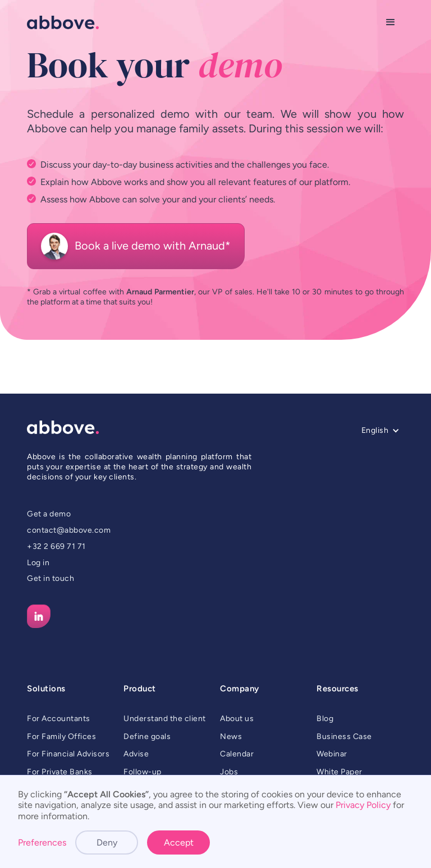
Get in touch (51, 578)
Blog (325, 719)
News (231, 737)
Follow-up (143, 772)
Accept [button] (179, 842)
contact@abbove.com (69, 530)
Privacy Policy (363, 805)
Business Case (344, 737)
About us (237, 719)
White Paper (340, 772)
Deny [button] (107, 842)
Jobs (229, 772)
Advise (136, 754)
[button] (391, 22)
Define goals (147, 737)
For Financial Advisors (68, 754)
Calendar (237, 754)
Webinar (332, 754)
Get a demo (49, 514)
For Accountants (59, 719)
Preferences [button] (42, 842)
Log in (38, 563)
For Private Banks (60, 772)
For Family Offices (61, 737)
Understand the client (165, 719)
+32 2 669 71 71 (56, 546)
